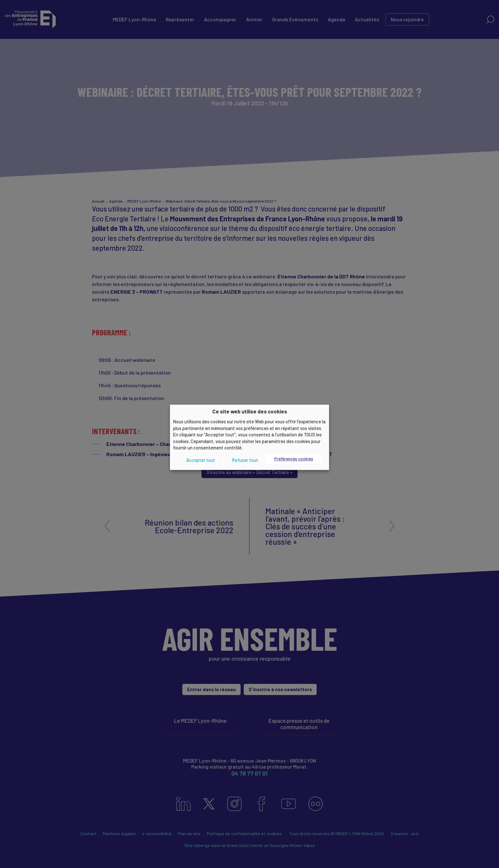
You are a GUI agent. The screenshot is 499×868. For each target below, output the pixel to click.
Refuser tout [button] (245, 460)
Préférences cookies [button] (294, 459)
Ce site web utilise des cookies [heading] (250, 411)
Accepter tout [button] (201, 460)
